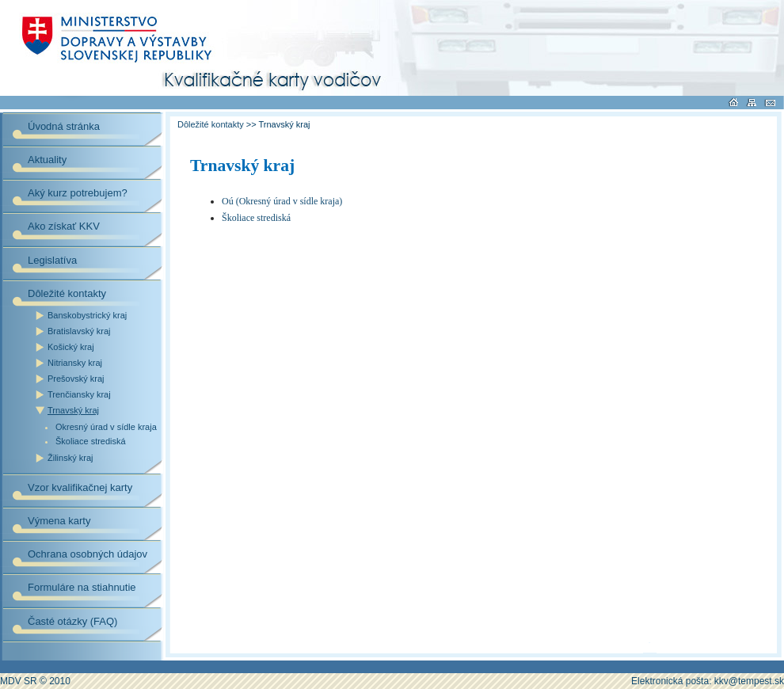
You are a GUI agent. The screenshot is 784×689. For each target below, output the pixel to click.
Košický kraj (71, 347)
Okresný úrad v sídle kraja (106, 427)
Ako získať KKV (64, 226)
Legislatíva (52, 260)
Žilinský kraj (70, 458)
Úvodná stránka (64, 126)
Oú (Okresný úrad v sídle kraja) (282, 201)
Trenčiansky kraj (79, 394)
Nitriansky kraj (75, 363)
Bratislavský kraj (79, 331)
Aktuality (47, 160)
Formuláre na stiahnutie (82, 587)
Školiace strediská (91, 442)
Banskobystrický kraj (87, 315)
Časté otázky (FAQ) (72, 621)
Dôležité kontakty (67, 293)
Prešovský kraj (76, 379)
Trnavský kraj (73, 410)
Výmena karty (59, 521)
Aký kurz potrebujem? (78, 193)
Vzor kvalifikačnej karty (80, 487)
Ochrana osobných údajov (88, 554)
